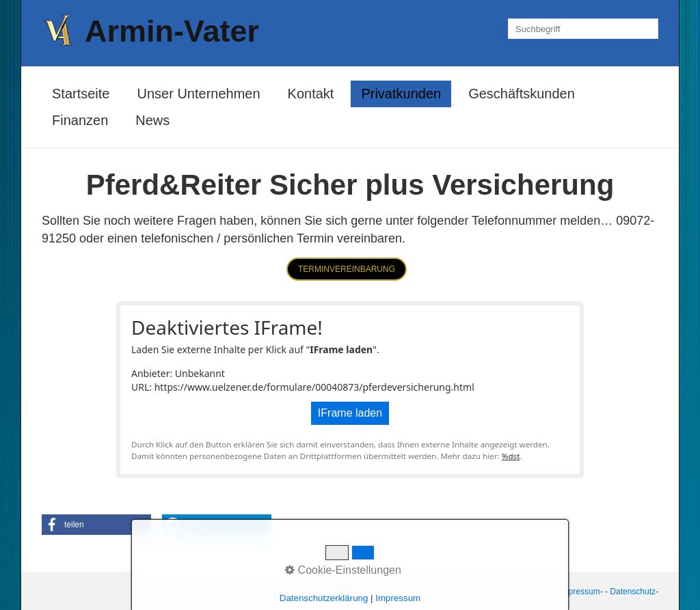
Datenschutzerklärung (324, 598)
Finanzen (80, 120)
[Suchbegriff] (583, 29)
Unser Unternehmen (198, 94)
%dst (511, 456)
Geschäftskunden (522, 94)
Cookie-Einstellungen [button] (343, 570)
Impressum (579, 592)
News (152, 120)
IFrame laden (350, 413)
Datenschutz (633, 592)
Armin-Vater (172, 31)
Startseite (81, 94)
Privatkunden (401, 94)
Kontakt (311, 94)
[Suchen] (648, 29)
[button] (347, 269)
